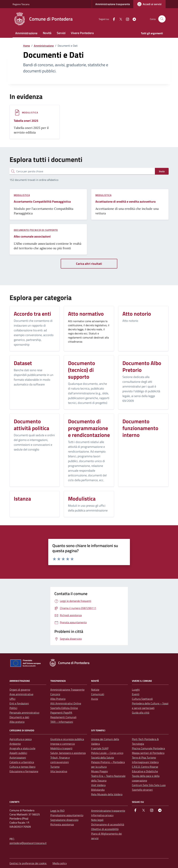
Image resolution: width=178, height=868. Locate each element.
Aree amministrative (21, 694)
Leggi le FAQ (57, 811)
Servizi (61, 33)
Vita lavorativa (59, 771)
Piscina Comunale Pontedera (148, 748)
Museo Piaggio (99, 771)
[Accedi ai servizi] (149, 4)
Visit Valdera (98, 785)
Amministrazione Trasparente (67, 690)
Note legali (97, 820)
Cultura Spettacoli (142, 699)
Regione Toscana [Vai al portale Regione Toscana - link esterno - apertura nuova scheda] (21, 4)
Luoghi (136, 690)
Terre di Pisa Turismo (144, 757)
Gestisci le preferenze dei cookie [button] (28, 863)
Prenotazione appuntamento (67, 815)
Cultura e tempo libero (22, 767)
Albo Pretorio (58, 699)
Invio (162, 171)
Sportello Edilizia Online (64, 708)
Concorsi (55, 694)
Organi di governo (20, 690)
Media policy (60, 863)
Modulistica (30, 113)
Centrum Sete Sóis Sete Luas (149, 785)
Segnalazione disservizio (64, 820)
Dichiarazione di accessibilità (108, 824)
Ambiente (15, 744)
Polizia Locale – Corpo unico (107, 753)
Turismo (55, 767)
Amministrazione (26, 33)
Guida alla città (141, 713)
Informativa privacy (102, 815)
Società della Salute (103, 757)
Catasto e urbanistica (22, 762)
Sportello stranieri (142, 790)
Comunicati (98, 694)
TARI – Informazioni (62, 722)
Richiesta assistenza (62, 824)
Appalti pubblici (18, 753)
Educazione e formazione (24, 771)
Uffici (12, 699)
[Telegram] (133, 19)
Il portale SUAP (100, 748)
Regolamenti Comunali (63, 717)
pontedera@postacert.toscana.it (28, 843)
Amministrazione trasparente (113, 4)
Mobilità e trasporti (61, 748)
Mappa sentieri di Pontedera (148, 753)
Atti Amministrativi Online (66, 703)
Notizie (95, 690)
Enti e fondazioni (19, 703)
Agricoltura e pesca (21, 739)
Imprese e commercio (63, 744)
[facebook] (113, 19)
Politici (13, 708)
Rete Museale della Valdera (107, 794)
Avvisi (95, 699)
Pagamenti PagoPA (61, 713)
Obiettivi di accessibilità (105, 829)
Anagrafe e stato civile (22, 748)
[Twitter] (119, 19)
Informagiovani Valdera (145, 762)
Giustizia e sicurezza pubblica (67, 739)
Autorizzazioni (18, 757)
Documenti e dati (19, 717)
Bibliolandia (98, 790)
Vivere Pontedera (82, 33)
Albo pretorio (17, 722)
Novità (47, 33)
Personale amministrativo (24, 713)
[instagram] (126, 19)
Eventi (136, 694)
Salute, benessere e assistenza (68, 753)
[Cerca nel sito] (162, 19)
